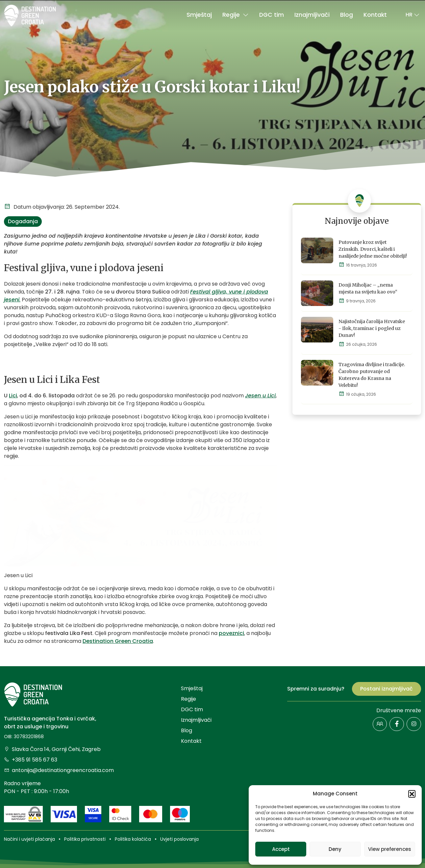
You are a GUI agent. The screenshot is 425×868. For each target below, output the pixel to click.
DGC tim (272, 15)
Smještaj (199, 15)
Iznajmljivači (312, 15)
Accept (281, 849)
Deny (335, 849)
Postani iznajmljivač (387, 689)
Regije (236, 15)
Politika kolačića (133, 839)
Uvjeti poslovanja (179, 839)
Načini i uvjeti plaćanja (29, 839)
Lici (13, 396)
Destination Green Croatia (118, 641)
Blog (347, 15)
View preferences (390, 849)
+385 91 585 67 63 (31, 760)
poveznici (231, 633)
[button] (412, 794)
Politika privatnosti (85, 839)
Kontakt (375, 15)
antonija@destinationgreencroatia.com (59, 770)
